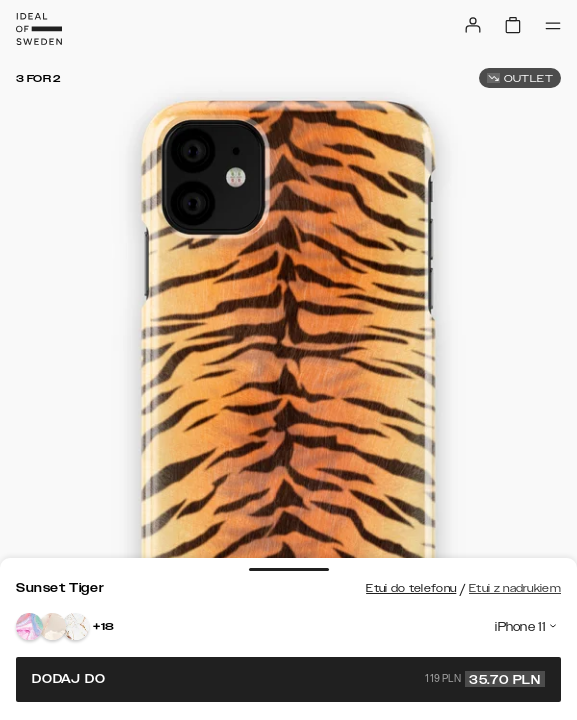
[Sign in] (473, 25)
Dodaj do (288, 679)
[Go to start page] (39, 29)
